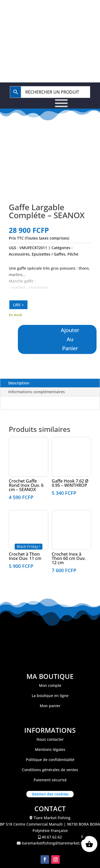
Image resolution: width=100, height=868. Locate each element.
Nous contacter (50, 739)
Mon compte (50, 685)
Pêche (73, 254)
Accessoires (19, 254)
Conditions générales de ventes (50, 770)
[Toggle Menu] (61, 103)
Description (19, 383)
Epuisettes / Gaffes (49, 254)
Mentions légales (50, 749)
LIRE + (18, 305)
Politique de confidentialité (50, 760)
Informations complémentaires (37, 392)
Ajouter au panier (71, 339)
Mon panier (50, 706)
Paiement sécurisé (50, 780)
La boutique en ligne (50, 696)
